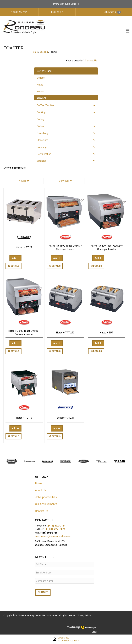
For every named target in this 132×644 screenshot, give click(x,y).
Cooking (44, 52)
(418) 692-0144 (57, 526)
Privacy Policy (84, 615)
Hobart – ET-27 (24, 247)
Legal (94, 632)
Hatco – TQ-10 (24, 418)
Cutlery (41, 119)
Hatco (40, 85)
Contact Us (91, 61)
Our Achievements (46, 504)
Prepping (42, 147)
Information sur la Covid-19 (66, 4)
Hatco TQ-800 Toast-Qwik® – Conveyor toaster (24, 333)
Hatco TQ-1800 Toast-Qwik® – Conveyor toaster (65, 247)
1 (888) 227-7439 (55, 529)
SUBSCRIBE (69, 639)
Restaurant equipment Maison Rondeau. (40, 615)
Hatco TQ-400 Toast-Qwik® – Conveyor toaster (107, 247)
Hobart (40, 92)
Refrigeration (44, 154)
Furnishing (42, 133)
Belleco (41, 78)
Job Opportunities (46, 497)
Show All (42, 98)
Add (14, 258)
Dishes (40, 126)
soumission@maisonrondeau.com (54, 536)
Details (14, 266)
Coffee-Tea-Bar (45, 105)
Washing (41, 161)
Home (35, 52)
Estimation (112, 12)
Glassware (42, 140)
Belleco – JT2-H (65, 418)
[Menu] (128, 31)
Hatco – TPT (107, 333)
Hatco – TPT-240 (65, 333)
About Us (41, 490)
